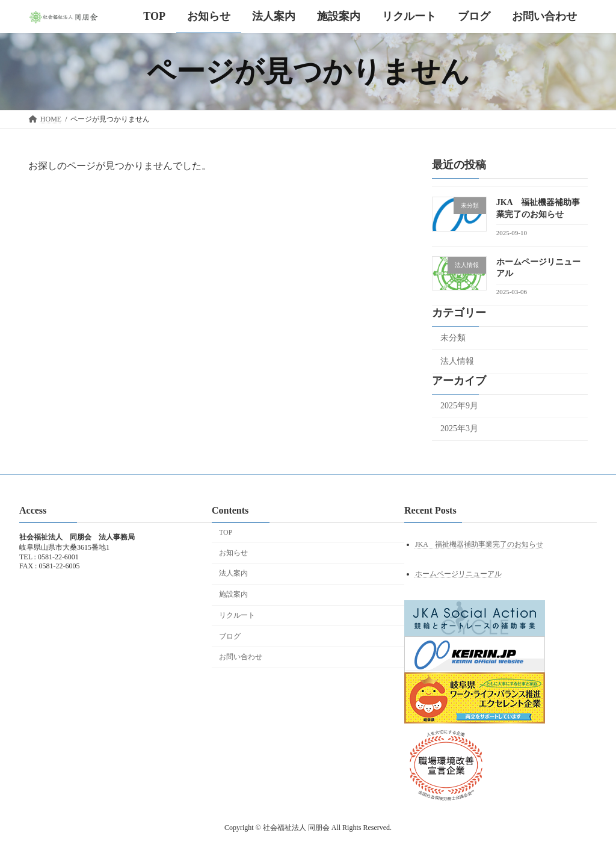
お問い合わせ (241, 657)
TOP (226, 532)
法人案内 (233, 573)
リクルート (237, 615)
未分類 (453, 338)
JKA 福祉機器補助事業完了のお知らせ (479, 544)
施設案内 (233, 594)
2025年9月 (459, 406)
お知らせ (233, 553)
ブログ (230, 636)
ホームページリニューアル (458, 574)
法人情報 (457, 361)
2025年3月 (459, 429)
